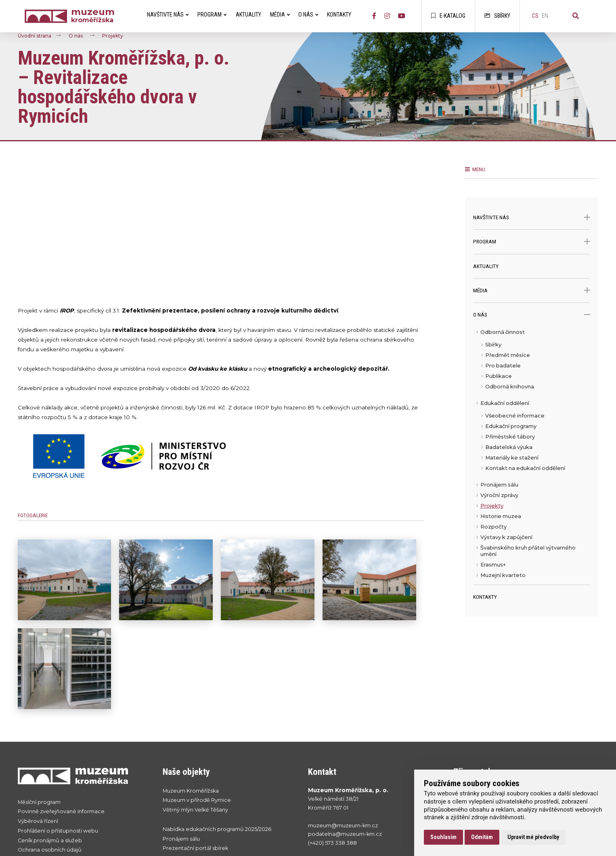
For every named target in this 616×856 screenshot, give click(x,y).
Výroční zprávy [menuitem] (499, 495)
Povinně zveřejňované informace (61, 811)
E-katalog (448, 16)
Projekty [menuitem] (492, 506)
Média (532, 291)
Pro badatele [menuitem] (503, 366)
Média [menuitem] (280, 15)
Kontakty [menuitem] (339, 15)
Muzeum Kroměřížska (191, 791)
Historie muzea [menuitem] (501, 516)
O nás (76, 36)
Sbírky (497, 16)
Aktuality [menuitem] (248, 15)
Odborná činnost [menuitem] (503, 332)
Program (532, 242)
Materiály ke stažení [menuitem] (512, 458)
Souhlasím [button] (443, 837)
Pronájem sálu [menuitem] (499, 485)
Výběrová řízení (38, 821)
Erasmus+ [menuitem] (493, 565)
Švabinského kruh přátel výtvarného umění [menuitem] (528, 551)
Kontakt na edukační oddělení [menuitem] (525, 468)
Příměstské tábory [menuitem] (510, 437)
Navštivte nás (532, 217)
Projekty (113, 36)
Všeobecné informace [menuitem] (515, 416)
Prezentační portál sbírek (195, 848)
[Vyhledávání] (576, 16)
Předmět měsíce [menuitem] (508, 355)
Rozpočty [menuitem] (493, 527)
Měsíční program (39, 802)
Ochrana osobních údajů (50, 850)
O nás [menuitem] (308, 15)
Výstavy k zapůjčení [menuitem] (506, 537)
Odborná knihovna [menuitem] (510, 387)
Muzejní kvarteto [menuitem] (503, 575)
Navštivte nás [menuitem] (168, 15)
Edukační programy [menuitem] (511, 426)
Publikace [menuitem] (499, 376)
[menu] (532, 456)
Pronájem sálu (181, 839)
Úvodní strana (35, 36)
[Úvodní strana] (48, 16)
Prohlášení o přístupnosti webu (58, 831)
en (545, 16)
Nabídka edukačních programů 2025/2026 (217, 829)
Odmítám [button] (482, 837)
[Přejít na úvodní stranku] (82, 776)
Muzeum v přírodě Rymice (197, 800)
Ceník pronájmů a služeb (50, 840)
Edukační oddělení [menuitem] (505, 403)
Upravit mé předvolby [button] (533, 837)
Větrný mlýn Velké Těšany (195, 810)
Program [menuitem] (212, 15)
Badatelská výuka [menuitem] (509, 447)
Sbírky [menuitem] (493, 345)
